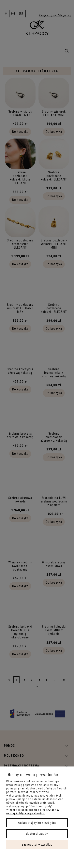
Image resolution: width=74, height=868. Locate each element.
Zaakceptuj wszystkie (37, 845)
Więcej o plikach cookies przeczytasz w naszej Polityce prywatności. (33, 812)
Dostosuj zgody (37, 834)
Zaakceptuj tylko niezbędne (37, 823)
